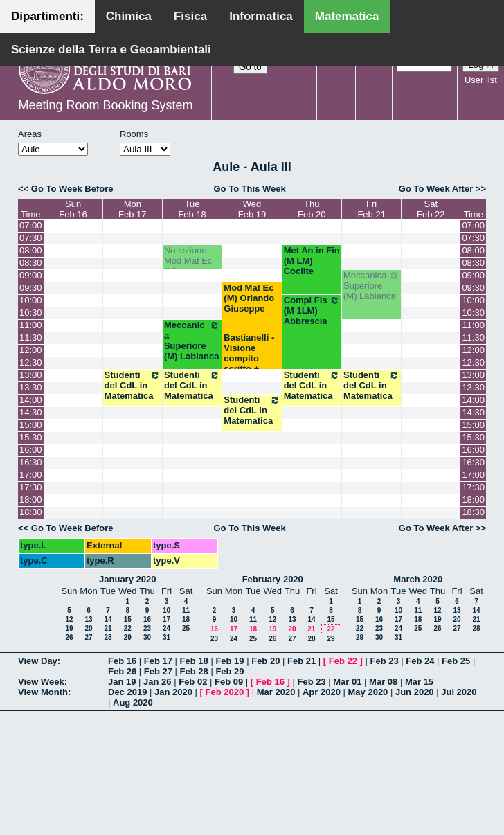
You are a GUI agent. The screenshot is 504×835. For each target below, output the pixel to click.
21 (108, 628)
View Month (43, 692)
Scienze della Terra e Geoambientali (111, 50)
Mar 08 (383, 682)
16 (147, 619)
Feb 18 (194, 661)
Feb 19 (229, 661)
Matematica (347, 16)
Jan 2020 (173, 692)
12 (69, 619)
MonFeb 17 (132, 209)
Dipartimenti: (47, 16)
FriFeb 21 (371, 209)
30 (147, 637)
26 (69, 637)
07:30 (31, 238)
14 (108, 619)
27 (88, 637)
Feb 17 (158, 661)
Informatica (261, 16)
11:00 (31, 325)
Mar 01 (347, 682)
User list (481, 80)
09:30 (31, 288)
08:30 (31, 263)
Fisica (190, 16)
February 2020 (273, 579)
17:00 (31, 475)
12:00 (31, 350)
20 (88, 628)
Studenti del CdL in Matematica (133, 385)
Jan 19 (122, 682)
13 (88, 619)
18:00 (31, 500)
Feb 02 (193, 682)
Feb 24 (420, 661)
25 (186, 628)
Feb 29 (229, 671)
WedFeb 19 (252, 209)
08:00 (31, 250)
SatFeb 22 (431, 209)
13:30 (31, 387)
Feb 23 (384, 661)
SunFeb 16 (73, 209)
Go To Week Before (72, 189)
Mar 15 (419, 682)
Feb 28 (194, 671)
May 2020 (368, 692)
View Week (41, 682)
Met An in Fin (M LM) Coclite (312, 261)
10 (166, 610)
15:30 (31, 437)
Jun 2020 (415, 692)
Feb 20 (265, 661)
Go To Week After (436, 189)
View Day (38, 661)
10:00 (31, 300)
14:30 (31, 412)
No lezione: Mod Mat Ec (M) (188, 261)
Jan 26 (157, 682)
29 (128, 637)
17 (166, 619)
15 (128, 619)
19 (69, 628)
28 (108, 637)
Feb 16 (122, 661)
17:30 (31, 487)
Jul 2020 (459, 692)
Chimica (129, 16)
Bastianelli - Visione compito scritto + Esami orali (249, 358)
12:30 (31, 362)
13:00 (31, 375)
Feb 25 (456, 661)
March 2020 (418, 579)
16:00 (31, 450)
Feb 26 (122, 671)
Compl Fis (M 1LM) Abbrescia (312, 311)
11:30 (31, 338)
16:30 (31, 462)
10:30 (31, 313)
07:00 (31, 225)
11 (186, 610)
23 (147, 628)
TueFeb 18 (192, 209)
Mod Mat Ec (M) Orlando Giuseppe (249, 298)
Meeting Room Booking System (105, 105)
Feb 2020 (225, 692)
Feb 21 (301, 661)
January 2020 (127, 579)
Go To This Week (249, 189)
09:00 (31, 275)
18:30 (31, 512)
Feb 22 (343, 661)
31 (166, 637)
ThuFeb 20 (312, 209)
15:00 (31, 425)
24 (166, 628)
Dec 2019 (127, 692)
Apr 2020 (322, 692)
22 (128, 628)
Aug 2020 (133, 702)
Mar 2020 (276, 692)
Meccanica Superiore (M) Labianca (371, 286)
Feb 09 (229, 682)
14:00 (31, 400)
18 (186, 619)
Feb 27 (158, 671)
